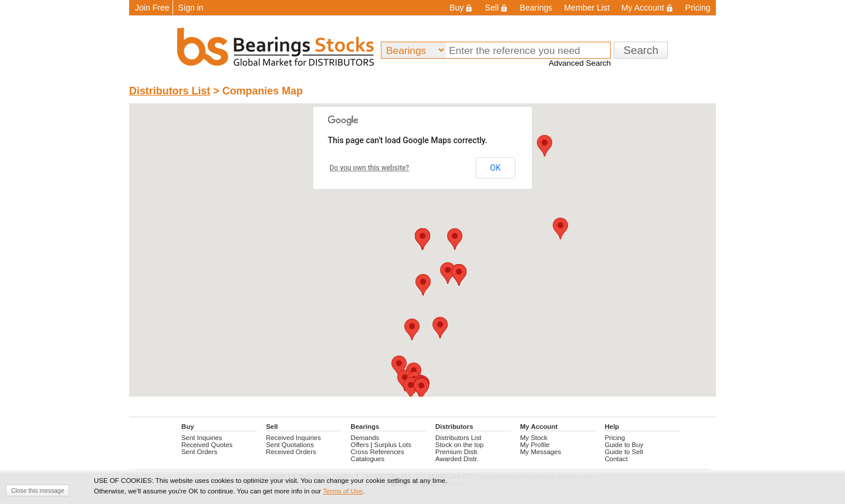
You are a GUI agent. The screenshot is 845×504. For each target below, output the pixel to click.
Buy (461, 8)
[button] (423, 285)
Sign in (191, 8)
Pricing (698, 8)
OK (495, 168)
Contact (616, 459)
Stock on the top (459, 445)
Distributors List (170, 91)
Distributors (454, 427)
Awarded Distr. (457, 459)
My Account (648, 8)
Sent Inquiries (202, 438)
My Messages (540, 452)
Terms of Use (343, 491)
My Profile (535, 445)
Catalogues (368, 459)
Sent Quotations (290, 445)
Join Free (152, 8)
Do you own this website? (370, 168)
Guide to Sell (623, 452)
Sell (496, 8)
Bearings (536, 8)
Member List (587, 8)
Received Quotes (207, 445)
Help (612, 427)
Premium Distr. (457, 452)
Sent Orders (199, 452)
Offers (360, 445)
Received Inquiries (293, 438)
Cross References (378, 452)
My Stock (534, 438)
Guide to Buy (624, 445)
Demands (365, 438)
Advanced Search (580, 63)
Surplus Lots (393, 445)
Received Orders (291, 452)
